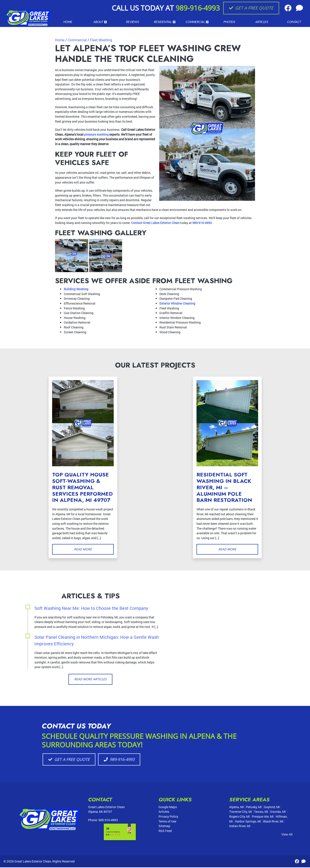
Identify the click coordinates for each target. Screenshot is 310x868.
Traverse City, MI (241, 812)
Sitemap (164, 827)
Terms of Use (167, 822)
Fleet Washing (101, 40)
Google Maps (168, 808)
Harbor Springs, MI (248, 822)
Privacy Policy (168, 817)
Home (60, 40)
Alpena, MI (236, 808)
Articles (164, 812)
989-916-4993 (198, 8)
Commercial (77, 40)
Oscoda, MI (278, 812)
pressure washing (96, 134)
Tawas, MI (261, 812)
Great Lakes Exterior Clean (33, 862)
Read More (83, 549)
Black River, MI (273, 822)
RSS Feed (165, 831)
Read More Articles (90, 679)
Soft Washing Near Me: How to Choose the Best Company (91, 608)
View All (287, 835)
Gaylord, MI (272, 808)
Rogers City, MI (239, 817)
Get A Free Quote (251, 8)
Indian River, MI (240, 827)
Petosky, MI (254, 808)
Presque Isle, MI (263, 817)
